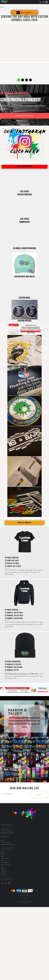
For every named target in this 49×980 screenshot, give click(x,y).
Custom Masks (5, 863)
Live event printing (6, 843)
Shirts (3, 867)
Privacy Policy (5, 829)
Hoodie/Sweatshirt (6, 865)
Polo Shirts (4, 871)
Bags (2, 856)
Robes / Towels (5, 858)
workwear (4, 873)
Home (3, 840)
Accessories (4, 860)
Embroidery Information (7, 833)
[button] (43, 2)
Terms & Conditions (6, 831)
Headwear (3, 854)
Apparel (3, 852)
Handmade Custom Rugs (7, 845)
